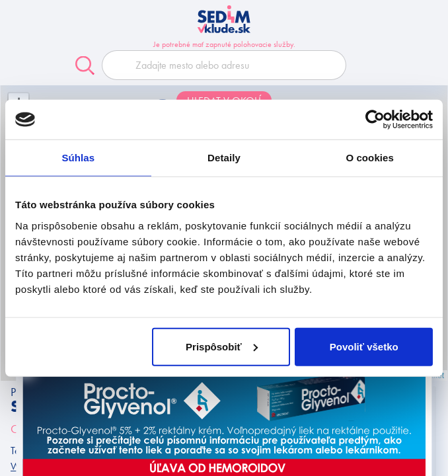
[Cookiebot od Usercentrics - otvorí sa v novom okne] (375, 120)
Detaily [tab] (224, 158)
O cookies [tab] (370, 158)
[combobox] (224, 65)
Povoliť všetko (364, 346)
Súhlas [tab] (78, 158)
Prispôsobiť (222, 346)
